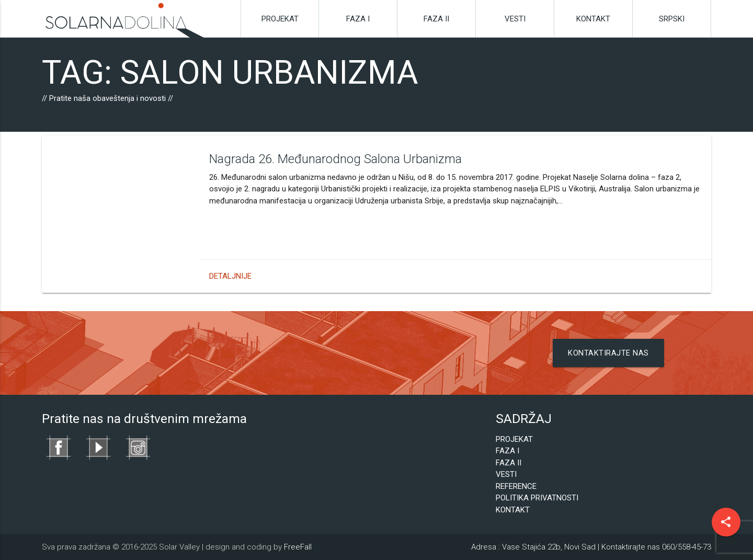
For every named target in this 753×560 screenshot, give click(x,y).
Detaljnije (73, 276)
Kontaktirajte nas (609, 353)
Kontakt (593, 19)
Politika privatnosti (537, 498)
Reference (516, 486)
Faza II (436, 19)
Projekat (280, 19)
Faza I (358, 19)
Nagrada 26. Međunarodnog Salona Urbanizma (179, 159)
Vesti (515, 19)
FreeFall (298, 547)
